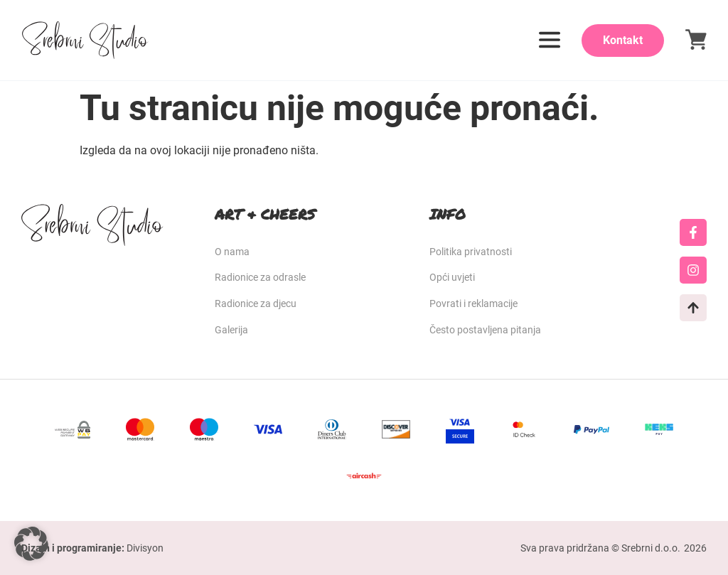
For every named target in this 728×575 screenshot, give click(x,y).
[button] (31, 544)
